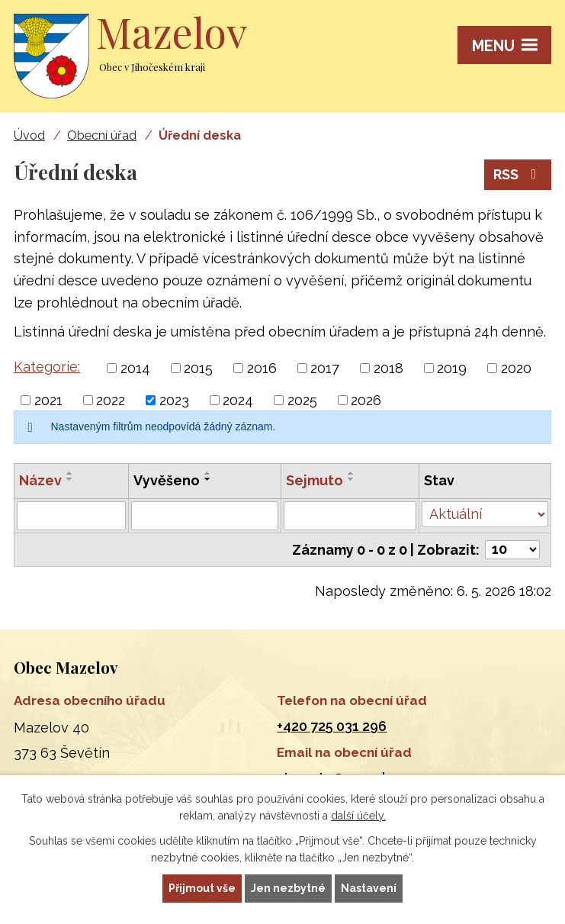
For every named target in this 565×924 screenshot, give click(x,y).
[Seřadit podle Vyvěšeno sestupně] (208, 479)
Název (40, 480)
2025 (302, 400)
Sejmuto (315, 480)
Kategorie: (47, 367)
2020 (516, 368)
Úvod (29, 135)
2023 (174, 400)
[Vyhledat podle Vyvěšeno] (205, 516)
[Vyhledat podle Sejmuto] (350, 516)
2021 (48, 400)
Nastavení (369, 888)
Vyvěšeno (167, 480)
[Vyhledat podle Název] (71, 516)
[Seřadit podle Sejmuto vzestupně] (352, 473)
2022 (111, 400)
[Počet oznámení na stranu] (512, 550)
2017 (325, 368)
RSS (518, 174)
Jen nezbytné (288, 888)
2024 (238, 400)
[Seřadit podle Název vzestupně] (70, 473)
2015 (198, 368)
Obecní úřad (102, 135)
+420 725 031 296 (332, 726)
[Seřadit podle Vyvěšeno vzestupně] (208, 473)
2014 (135, 368)
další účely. (358, 816)
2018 (388, 368)
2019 (452, 368)
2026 (366, 400)
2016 (262, 368)
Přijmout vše (202, 888)
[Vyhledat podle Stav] (485, 514)
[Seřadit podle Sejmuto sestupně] (352, 479)
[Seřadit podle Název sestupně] (70, 479)
